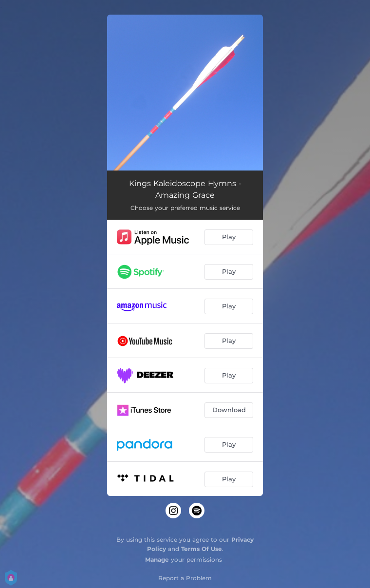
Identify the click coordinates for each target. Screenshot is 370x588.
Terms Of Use (202, 549)
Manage (157, 560)
